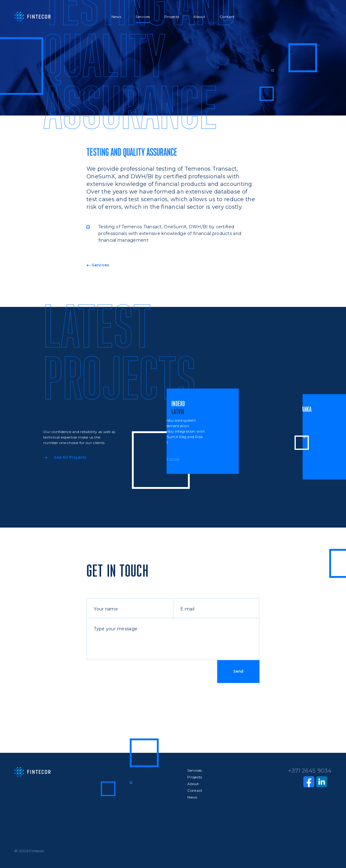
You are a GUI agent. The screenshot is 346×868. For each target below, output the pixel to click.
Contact (227, 17)
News (116, 17)
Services (143, 17)
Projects (172, 17)
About (199, 17)
